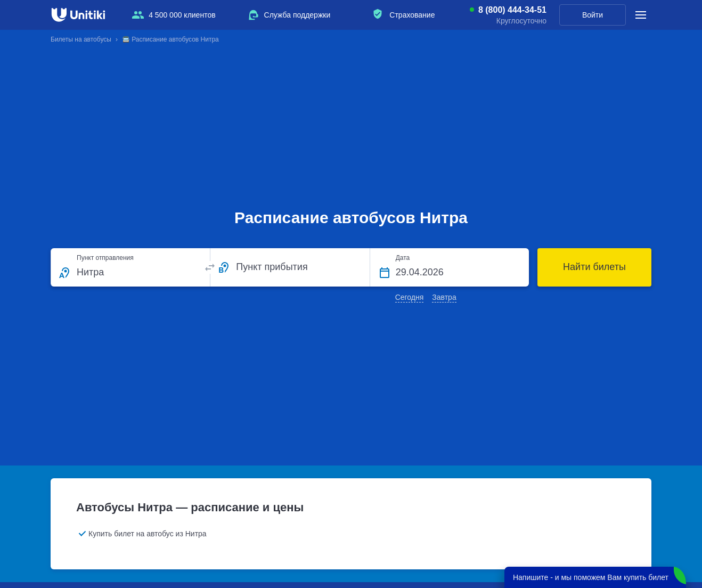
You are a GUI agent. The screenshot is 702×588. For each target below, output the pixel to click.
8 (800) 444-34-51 (512, 10)
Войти (593, 15)
